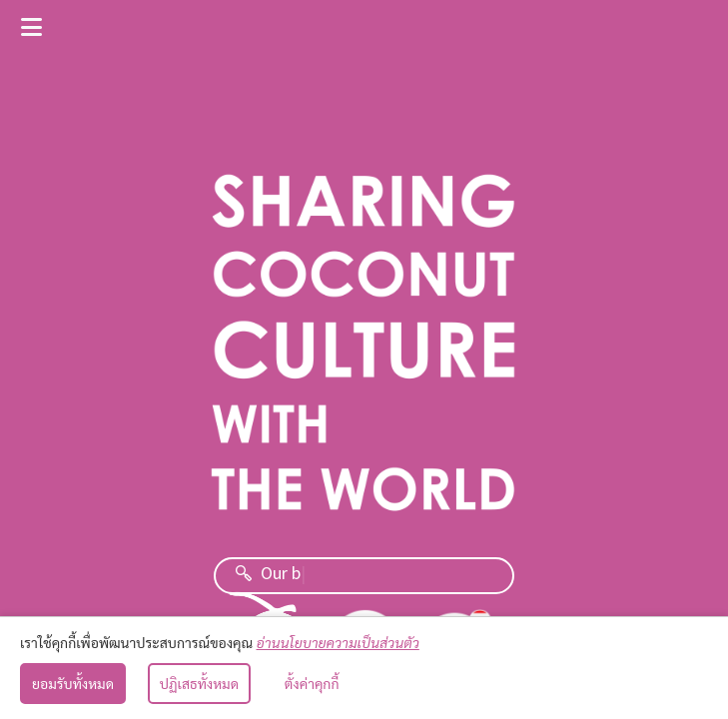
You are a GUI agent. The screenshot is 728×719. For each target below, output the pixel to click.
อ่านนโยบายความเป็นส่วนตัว (338, 642)
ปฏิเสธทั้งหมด (199, 683)
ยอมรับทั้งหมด (73, 683)
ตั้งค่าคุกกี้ (312, 683)
